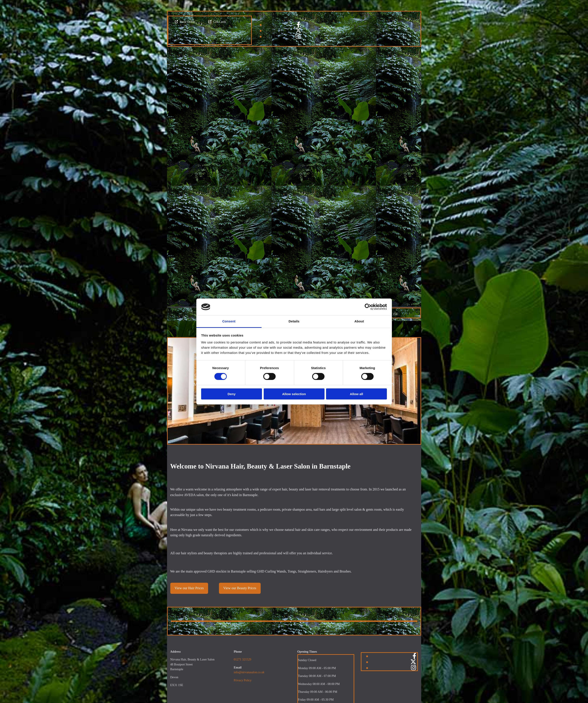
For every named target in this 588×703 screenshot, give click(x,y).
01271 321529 (243, 659)
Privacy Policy (243, 680)
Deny (232, 394)
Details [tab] (294, 321)
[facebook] (298, 25)
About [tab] (359, 321)
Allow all (357, 394)
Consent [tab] (229, 321)
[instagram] (298, 36)
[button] (185, 22)
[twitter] (298, 31)
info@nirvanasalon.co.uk (249, 672)
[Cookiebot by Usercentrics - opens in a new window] (368, 307)
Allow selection (294, 394)
